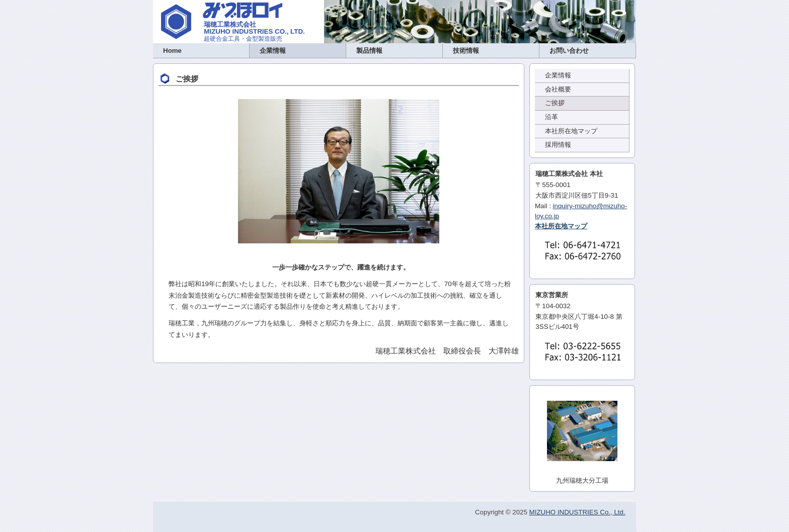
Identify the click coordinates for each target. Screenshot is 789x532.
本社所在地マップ (571, 131)
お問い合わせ (569, 51)
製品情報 (369, 51)
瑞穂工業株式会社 (230, 24)
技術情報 (466, 51)
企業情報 (273, 51)
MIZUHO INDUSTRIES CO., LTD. (254, 31)
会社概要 (558, 89)
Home (172, 51)
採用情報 (558, 145)
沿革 (551, 117)
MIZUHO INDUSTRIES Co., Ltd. (577, 512)
